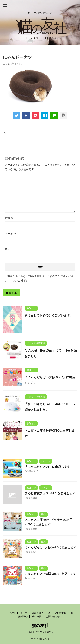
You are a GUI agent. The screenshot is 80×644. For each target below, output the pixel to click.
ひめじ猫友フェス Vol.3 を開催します (50, 493)
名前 (9, 218)
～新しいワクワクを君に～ (40, 632)
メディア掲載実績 (57, 613)
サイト (9, 249)
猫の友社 (40, 626)
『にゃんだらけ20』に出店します (47, 467)
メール (10, 234)
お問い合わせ (53, 617)
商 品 (24, 613)
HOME (12, 613)
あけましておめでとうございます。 (49, 316)
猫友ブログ (38, 613)
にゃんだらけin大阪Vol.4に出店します (50, 547)
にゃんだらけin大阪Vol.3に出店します (50, 574)
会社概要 (37, 617)
